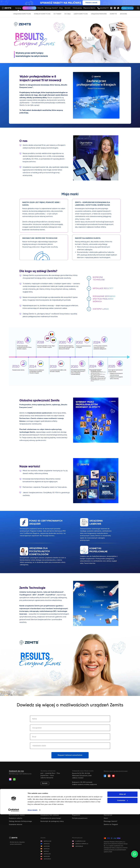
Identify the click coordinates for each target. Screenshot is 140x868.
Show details (32, 864)
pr (42, 803)
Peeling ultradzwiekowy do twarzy (22, 806)
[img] (99, 8)
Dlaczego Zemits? (79, 800)
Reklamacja (108, 812)
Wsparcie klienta (110, 803)
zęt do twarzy (48, 803)
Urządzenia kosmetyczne (22, 14)
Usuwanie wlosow (16, 824)
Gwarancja (108, 815)
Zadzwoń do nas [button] (16, 771)
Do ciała (67, 14)
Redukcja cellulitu (16, 818)
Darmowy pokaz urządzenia (82, 806)
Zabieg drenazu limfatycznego (20, 821)
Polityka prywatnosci (80, 818)
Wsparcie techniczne (112, 809)
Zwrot (106, 818)
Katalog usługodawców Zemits (115, 800)
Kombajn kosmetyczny (49, 809)
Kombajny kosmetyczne (42, 14)
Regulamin (76, 815)
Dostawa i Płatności (80, 812)
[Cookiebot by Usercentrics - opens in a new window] (14, 864)
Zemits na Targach (111, 824)
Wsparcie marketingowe (113, 806)
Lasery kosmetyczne (81, 14)
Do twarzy (57, 14)
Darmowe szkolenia (79, 809)
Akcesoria (123, 14)
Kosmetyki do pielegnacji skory (52, 821)
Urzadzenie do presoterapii (51, 818)
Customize (123, 854)
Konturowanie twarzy (17, 815)
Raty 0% (75, 803)
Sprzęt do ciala (46, 806)
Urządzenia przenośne (99, 14)
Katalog (44, 800)
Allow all (122, 848)
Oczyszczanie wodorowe (50, 812)
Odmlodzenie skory (16, 809)
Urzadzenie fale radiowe (50, 815)
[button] (127, 8)
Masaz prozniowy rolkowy (18, 812)
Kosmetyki (113, 14)
